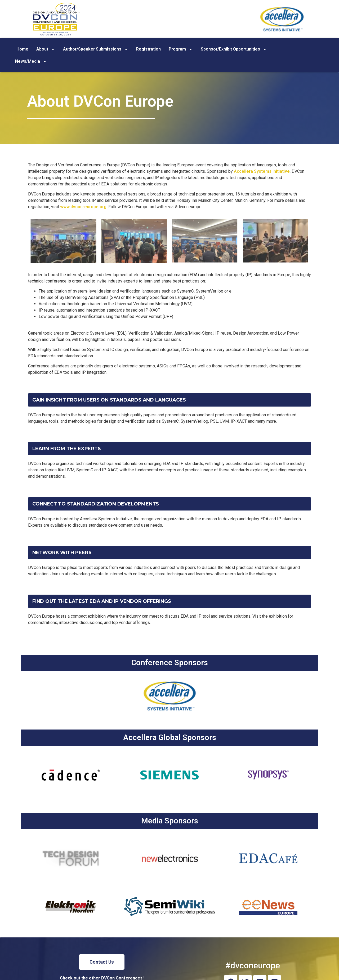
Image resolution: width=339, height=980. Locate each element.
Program (181, 49)
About (46, 49)
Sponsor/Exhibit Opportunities (234, 49)
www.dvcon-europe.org (83, 207)
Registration (148, 49)
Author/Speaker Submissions (96, 49)
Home (22, 49)
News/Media (31, 61)
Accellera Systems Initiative (262, 171)
